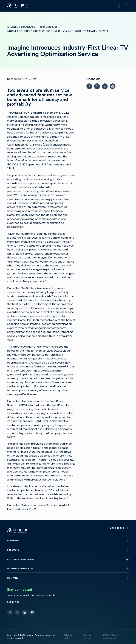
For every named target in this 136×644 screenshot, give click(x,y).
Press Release (49, 27)
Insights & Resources (21, 27)
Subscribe (15, 602)
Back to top (119, 528)
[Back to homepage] (17, 6)
